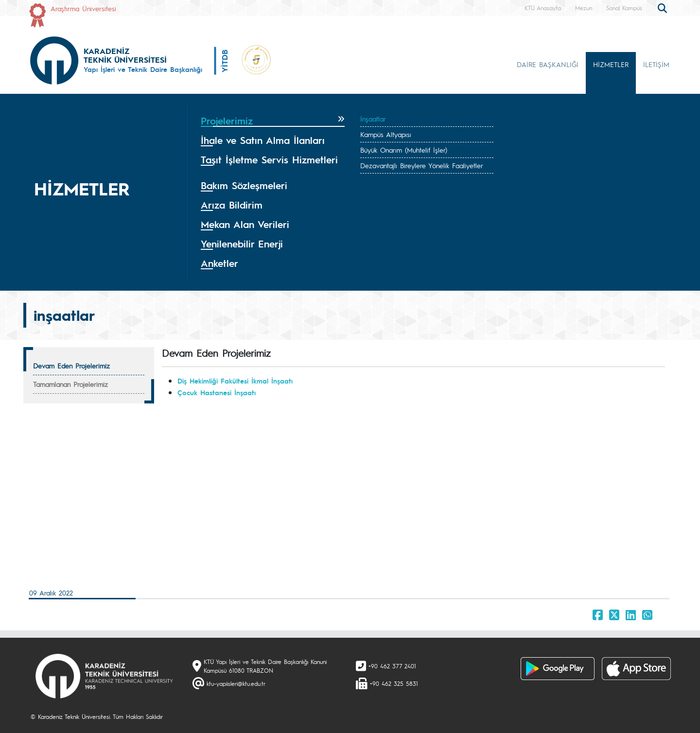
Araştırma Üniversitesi (83, 8)
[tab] (273, 121)
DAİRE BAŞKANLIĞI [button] (548, 64)
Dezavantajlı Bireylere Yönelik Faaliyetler (422, 165)
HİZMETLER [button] (611, 64)
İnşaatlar (373, 119)
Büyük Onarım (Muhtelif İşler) (404, 150)
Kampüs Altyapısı (386, 134)
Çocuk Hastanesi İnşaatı (217, 392)
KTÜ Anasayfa (543, 8)
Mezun (584, 8)
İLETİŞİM (656, 64)
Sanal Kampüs (624, 8)
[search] (664, 7)
